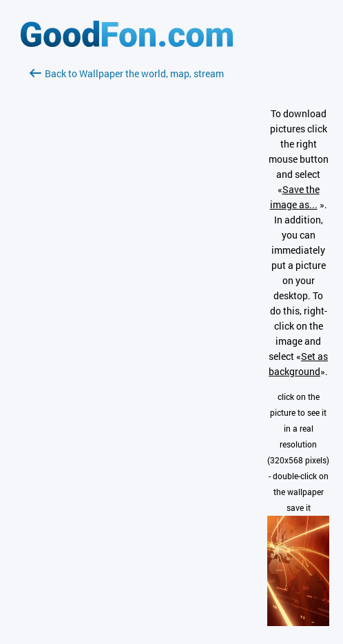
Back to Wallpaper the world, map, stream (127, 73)
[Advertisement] (127, 245)
